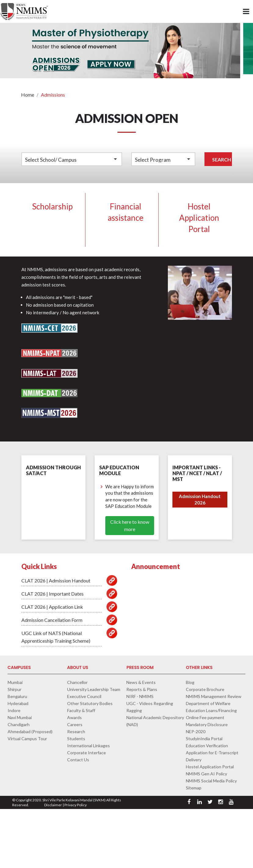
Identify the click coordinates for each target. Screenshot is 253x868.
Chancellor (77, 682)
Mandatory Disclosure (207, 724)
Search (222, 159)
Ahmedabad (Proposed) (30, 731)
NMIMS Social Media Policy (211, 781)
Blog (190, 682)
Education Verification (207, 746)
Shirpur (14, 689)
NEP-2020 (196, 731)
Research (76, 731)
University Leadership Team (94, 689)
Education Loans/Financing (211, 710)
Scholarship (52, 206)
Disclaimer (53, 805)
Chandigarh (19, 724)
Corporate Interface (87, 753)
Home (28, 95)
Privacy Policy (76, 805)
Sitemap (194, 788)
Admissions (53, 95)
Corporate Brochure (205, 689)
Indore (14, 710)
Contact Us (78, 760)
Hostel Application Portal (199, 218)
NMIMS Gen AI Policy (206, 774)
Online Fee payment (205, 717)
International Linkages (89, 746)
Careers (75, 724)
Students (76, 739)
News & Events (141, 682)
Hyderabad (18, 703)
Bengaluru (17, 696)
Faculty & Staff (81, 710)
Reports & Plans (142, 689)
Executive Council (84, 696)
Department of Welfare (208, 703)
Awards (74, 717)
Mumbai (15, 682)
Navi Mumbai (20, 717)
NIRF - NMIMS (140, 696)
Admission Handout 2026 (200, 499)
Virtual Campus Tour (27, 739)
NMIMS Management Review (214, 696)
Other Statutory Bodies (90, 703)
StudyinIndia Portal (204, 739)
